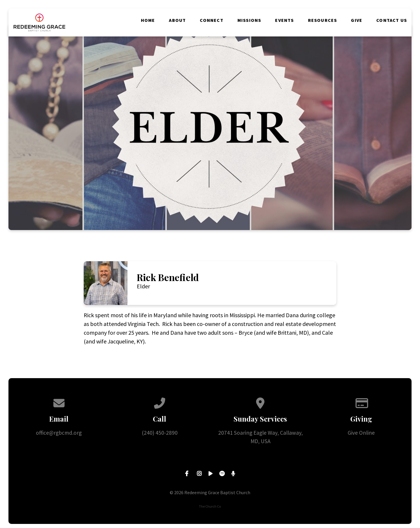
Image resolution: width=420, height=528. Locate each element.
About (177, 20)
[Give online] (361, 402)
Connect (211, 20)
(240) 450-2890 (160, 433)
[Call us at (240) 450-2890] (160, 402)
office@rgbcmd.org (59, 433)
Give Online (361, 433)
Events (284, 20)
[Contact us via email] (59, 402)
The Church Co (210, 506)
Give (357, 20)
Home (148, 20)
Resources (323, 20)
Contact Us (392, 20)
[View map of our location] (260, 402)
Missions (249, 20)
